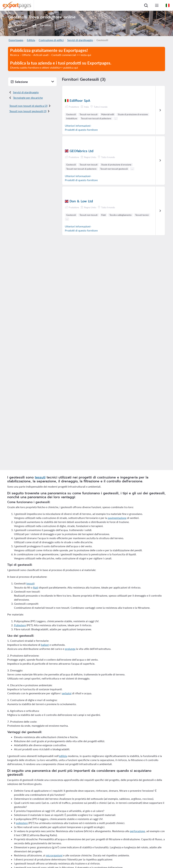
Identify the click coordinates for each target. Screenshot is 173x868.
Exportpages (16, 40)
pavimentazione (117, 518)
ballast (45, 645)
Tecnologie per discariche (28, 98)
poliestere (22, 823)
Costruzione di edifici (51, 40)
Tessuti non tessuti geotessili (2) (28, 111)
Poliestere (20, 625)
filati (36, 587)
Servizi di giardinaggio (80, 40)
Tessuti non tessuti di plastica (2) (28, 106)
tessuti (40, 477)
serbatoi (67, 693)
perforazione (137, 831)
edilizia (63, 756)
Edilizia (31, 40)
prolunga (70, 649)
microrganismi (54, 855)
